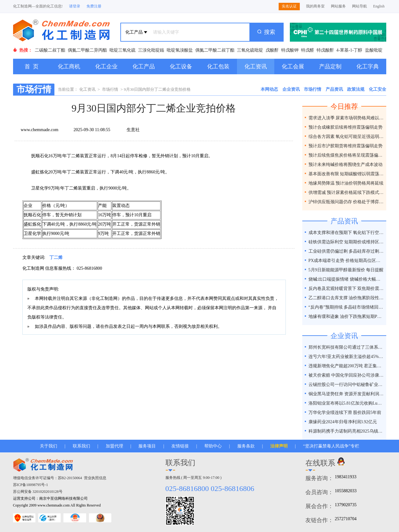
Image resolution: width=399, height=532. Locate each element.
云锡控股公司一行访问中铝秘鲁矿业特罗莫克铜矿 (347, 385)
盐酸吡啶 (374, 50)
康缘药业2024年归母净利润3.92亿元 (343, 422)
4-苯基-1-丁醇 (350, 50)
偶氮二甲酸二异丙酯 (87, 50)
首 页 (32, 66)
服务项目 (147, 446)
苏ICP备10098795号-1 (31, 485)
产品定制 (330, 66)
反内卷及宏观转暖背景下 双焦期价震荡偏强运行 (347, 289)
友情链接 (180, 446)
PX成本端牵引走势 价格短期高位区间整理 (347, 261)
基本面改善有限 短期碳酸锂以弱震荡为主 (347, 174)
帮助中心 (213, 446)
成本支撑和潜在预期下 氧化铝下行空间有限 (347, 233)
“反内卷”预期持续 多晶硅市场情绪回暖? (347, 307)
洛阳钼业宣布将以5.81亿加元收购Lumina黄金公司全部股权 (347, 403)
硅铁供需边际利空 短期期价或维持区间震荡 (347, 242)
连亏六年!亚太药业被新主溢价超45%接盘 (347, 357)
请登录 (75, 6)
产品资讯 (334, 89)
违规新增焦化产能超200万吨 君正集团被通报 (347, 366)
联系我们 (81, 446)
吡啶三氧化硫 (123, 50)
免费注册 (94, 6)
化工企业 (106, 66)
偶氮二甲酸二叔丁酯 (215, 50)
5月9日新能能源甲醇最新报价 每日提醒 (346, 270)
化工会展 (293, 66)
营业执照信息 (95, 478)
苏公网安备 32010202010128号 (38, 492)
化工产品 (144, 66)
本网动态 (269, 89)
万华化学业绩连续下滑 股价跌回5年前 (345, 413)
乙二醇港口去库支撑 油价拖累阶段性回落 (347, 298)
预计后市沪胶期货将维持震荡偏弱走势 (346, 146)
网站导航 (360, 6)
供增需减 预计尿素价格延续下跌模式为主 (347, 193)
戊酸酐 (272, 50)
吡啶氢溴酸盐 (180, 50)
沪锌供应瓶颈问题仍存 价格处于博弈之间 (347, 202)
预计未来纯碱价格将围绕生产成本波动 (346, 165)
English (379, 6)
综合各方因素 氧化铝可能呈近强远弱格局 (347, 137)
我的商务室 (315, 6)
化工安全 (378, 89)
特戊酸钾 (290, 50)
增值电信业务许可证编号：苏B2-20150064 (48, 478)
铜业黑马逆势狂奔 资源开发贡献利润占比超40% (347, 394)
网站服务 (338, 6)
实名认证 (289, 6)
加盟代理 (114, 446)
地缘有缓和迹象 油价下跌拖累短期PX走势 (347, 316)
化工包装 (218, 66)
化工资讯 (256, 66)
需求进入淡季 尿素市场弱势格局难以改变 (347, 118)
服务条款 (246, 446)
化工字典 (368, 66)
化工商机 (69, 66)
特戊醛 (308, 50)
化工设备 (181, 66)
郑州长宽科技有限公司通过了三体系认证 (347, 347)
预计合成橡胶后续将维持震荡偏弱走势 (346, 127)
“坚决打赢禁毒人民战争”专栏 (331, 446)
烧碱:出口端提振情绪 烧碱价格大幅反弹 (347, 279)
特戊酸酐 (325, 50)
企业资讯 (291, 89)
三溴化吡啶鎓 (151, 50)
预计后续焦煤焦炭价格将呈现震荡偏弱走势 (347, 155)
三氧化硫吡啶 (250, 50)
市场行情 (110, 89)
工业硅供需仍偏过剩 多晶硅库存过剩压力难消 (347, 251)
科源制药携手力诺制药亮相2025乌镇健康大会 (347, 431)
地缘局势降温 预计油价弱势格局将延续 (346, 183)
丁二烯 (56, 257)
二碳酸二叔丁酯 (50, 50)
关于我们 (49, 446)
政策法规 (356, 89)
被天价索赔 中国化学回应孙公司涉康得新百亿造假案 (347, 375)
